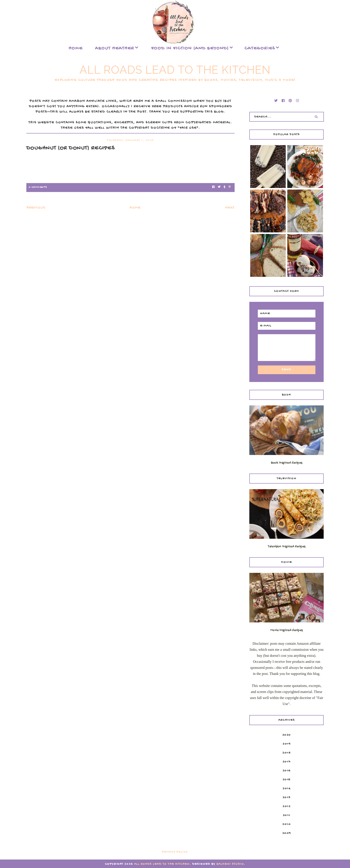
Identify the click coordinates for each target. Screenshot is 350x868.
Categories (260, 48)
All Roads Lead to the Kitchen (175, 70)
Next (230, 208)
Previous (36, 208)
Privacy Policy (175, 852)
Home (76, 48)
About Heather (115, 48)
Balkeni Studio (230, 864)
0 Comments (38, 187)
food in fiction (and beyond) (190, 48)
